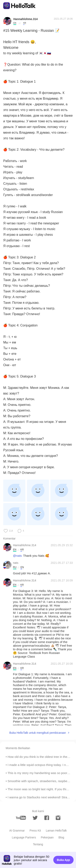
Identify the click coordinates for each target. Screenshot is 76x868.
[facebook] (47, 818)
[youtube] (21, 818)
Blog (61, 837)
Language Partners (24, 837)
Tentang (38, 844)
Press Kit (35, 831)
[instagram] (58, 818)
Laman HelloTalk (56, 831)
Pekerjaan (47, 837)
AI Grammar (17, 831)
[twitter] (35, 818)
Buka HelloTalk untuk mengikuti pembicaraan (38, 733)
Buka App (64, 860)
